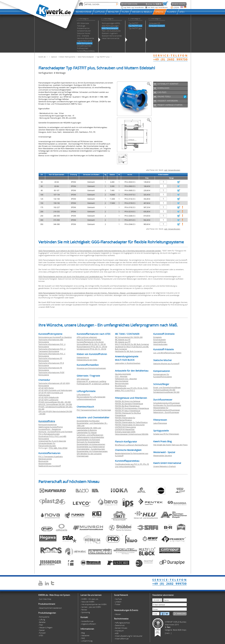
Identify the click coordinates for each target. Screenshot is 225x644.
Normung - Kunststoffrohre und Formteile (55, 432)
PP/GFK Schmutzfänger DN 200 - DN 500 (55, 402)
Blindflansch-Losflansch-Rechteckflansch (131, 445)
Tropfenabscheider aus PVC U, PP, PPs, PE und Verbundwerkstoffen (132, 465)
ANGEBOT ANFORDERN (168, 101)
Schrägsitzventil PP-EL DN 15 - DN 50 (91, 349)
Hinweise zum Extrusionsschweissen (91, 368)
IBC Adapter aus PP (123, 342)
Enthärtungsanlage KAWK (125, 432)
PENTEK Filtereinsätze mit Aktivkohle (130, 425)
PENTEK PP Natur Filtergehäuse (128, 411)
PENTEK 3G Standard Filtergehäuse (129, 404)
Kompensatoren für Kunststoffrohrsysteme (162, 375)
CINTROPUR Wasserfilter (125, 429)
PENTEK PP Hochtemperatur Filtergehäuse (132, 408)
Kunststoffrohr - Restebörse (50, 429)
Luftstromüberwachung (86, 399)
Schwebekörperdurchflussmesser (167, 403)
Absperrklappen (45, 463)
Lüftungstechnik (83, 394)
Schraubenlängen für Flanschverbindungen (47, 444)
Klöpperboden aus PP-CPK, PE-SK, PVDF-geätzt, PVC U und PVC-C (132, 389)
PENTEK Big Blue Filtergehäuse (127, 406)
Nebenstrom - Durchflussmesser (166, 412)
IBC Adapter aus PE (123, 340)
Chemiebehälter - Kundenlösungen (91, 449)
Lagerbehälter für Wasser (87, 432)
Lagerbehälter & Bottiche (87, 430)
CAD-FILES (162, 92)
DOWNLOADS (163, 88)
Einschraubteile (159, 340)
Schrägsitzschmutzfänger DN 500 (166, 392)
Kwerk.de (42, 57)
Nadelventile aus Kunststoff (50, 466)
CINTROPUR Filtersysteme (125, 427)
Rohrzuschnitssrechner (48, 425)
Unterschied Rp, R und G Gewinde (52, 441)
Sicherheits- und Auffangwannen (90, 435)
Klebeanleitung (83, 357)
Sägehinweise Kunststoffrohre (51, 427)
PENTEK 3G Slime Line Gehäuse (128, 401)
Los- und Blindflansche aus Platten (167, 353)
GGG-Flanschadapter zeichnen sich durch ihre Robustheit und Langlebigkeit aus (71, 276)
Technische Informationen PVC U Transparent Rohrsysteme (52, 350)
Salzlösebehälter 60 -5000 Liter (89, 428)
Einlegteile (157, 337)
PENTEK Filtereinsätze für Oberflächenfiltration (125, 419)
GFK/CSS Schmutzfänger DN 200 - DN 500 (55, 404)
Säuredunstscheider (123, 374)
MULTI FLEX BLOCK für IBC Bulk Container (132, 344)
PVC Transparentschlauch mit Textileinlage (94, 410)
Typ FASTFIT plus (103, 57)
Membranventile (45, 459)
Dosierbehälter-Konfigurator (88, 421)
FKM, (60, 448)
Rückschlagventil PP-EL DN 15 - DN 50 (92, 347)
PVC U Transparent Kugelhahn (51, 456)
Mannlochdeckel (122, 381)
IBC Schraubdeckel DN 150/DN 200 (129, 337)
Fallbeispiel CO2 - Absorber (126, 379)
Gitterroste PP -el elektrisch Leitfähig (91, 381)
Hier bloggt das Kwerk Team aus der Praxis (170, 445)
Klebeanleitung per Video (87, 360)
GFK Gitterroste (83, 379)
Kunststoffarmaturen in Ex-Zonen (90, 342)
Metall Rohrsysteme (67, 57)
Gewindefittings (160, 342)
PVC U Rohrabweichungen (49, 434)
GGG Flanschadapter (86, 57)
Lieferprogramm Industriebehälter (90, 437)
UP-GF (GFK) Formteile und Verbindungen (55, 390)
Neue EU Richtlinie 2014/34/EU (89, 340)
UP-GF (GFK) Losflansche (48, 400)
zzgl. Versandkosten (172, 170)
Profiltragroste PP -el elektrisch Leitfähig (93, 384)
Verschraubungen (160, 344)
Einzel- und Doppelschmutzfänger (167, 387)
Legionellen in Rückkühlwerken (128, 363)
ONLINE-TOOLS (164, 96)
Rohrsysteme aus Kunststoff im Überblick (55, 337)
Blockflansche (121, 386)
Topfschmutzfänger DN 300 (164, 390)
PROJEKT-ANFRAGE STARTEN (170, 105)
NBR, (56, 448)
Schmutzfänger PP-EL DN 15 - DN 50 (91, 344)
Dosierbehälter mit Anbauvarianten (91, 444)
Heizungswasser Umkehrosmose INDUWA (132, 434)
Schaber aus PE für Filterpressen (166, 434)
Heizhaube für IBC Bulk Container (129, 351)
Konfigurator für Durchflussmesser (167, 405)
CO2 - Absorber (121, 376)
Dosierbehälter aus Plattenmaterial (91, 447)
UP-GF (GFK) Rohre (46, 388)
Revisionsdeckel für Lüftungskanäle (91, 397)
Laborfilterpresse (160, 423)
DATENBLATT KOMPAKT (168, 84)
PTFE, (51, 448)
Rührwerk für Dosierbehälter (88, 442)
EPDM (65, 448)
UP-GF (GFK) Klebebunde (49, 397)
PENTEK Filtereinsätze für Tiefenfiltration (131, 422)
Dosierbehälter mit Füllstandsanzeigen (92, 451)
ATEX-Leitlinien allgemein (87, 337)
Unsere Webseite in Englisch (165, 466)
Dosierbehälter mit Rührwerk (88, 440)
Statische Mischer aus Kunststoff (166, 363)
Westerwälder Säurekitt (163, 455)
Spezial (54, 57)
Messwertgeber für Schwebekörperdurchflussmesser (167, 409)
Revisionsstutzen (122, 383)
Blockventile (43, 461)
